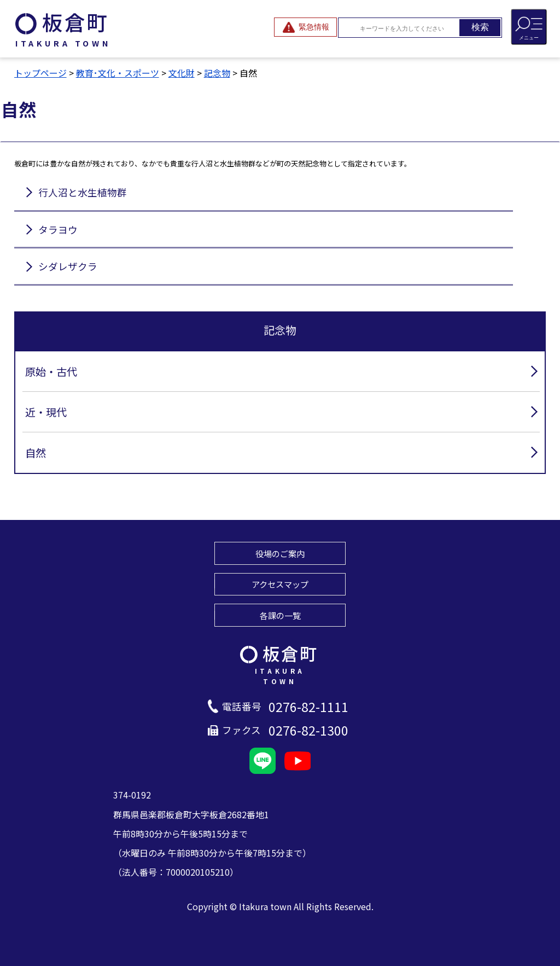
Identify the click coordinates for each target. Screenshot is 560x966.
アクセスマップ (280, 584)
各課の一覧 (280, 615)
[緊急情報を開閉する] (305, 27)
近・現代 (46, 412)
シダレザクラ (68, 266)
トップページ (40, 73)
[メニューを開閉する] (529, 27)
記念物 (217, 73)
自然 (36, 453)
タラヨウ (58, 230)
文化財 (182, 73)
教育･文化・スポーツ (118, 73)
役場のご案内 (280, 553)
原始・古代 (51, 372)
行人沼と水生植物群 (83, 192)
